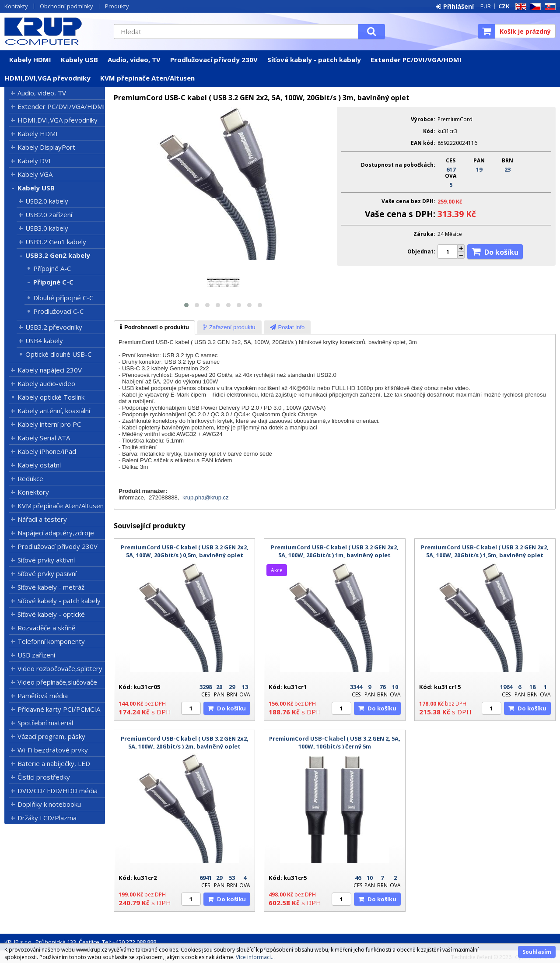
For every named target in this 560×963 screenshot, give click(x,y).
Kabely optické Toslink (51, 397)
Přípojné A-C (52, 268)
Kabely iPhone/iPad (47, 451)
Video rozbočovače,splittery (60, 668)
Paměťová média (43, 696)
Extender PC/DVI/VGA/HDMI (416, 60)
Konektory (33, 492)
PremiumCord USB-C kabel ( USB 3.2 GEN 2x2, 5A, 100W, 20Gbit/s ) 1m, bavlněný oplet (335, 551)
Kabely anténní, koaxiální (54, 411)
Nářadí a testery (42, 519)
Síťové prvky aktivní (46, 560)
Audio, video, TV (134, 60)
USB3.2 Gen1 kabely (56, 242)
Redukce (30, 478)
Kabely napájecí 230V (50, 370)
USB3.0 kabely (47, 228)
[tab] (154, 327)
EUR (486, 6)
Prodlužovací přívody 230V (214, 60)
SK (549, 7)
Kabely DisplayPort (46, 147)
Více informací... (255, 957)
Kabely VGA (35, 174)
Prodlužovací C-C (58, 311)
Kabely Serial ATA (44, 438)
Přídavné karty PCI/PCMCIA (59, 709)
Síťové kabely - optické (51, 614)
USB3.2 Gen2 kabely (58, 255)
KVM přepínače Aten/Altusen (147, 78)
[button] (186, 305)
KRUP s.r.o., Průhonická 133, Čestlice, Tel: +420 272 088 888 (80, 942)
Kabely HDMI (30, 60)
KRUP (55, 31)
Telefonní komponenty (51, 641)
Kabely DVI (34, 161)
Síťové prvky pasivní (47, 573)
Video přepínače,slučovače (57, 682)
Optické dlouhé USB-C (58, 354)
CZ (534, 7)
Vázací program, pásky (51, 736)
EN (519, 7)
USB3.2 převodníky (54, 327)
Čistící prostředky (44, 777)
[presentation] (154, 327)
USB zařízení (36, 655)
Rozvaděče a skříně (46, 628)
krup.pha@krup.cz (206, 497)
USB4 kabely (44, 341)
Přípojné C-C (53, 282)
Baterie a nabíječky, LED (54, 763)
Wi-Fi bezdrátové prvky (53, 750)
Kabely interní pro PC (49, 424)
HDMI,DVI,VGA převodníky (48, 78)
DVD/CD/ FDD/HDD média (58, 791)
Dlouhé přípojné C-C (63, 298)
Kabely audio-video (46, 383)
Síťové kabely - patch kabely (314, 60)
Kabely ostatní (39, 465)
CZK (504, 6)
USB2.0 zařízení (49, 214)
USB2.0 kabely (47, 201)
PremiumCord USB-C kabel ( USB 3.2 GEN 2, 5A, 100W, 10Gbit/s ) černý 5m (335, 742)
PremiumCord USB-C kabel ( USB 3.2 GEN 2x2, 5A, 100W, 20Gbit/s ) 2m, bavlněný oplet (185, 742)
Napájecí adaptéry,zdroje (56, 533)
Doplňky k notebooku (49, 804)
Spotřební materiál (45, 723)
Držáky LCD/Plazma (47, 818)
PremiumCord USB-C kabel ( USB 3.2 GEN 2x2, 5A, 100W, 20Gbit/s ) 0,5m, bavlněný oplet (185, 551)
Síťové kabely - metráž (51, 587)
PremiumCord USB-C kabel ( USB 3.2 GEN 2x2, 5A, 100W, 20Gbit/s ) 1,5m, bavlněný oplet (485, 551)
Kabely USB (79, 60)
